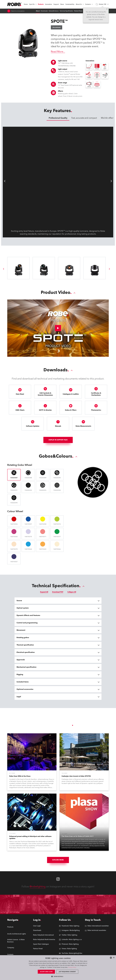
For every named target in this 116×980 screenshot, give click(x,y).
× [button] (114, 958)
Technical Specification (66, 11)
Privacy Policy (72, 967)
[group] (3, 269)
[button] (58, 976)
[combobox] (111, 958)
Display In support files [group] (58, 440)
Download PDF (58, 592)
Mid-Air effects (108, 118)
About (38, 11)
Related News (78, 11)
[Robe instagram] (58, 879)
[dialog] (58, 968)
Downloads (44, 11)
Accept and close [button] (46, 972)
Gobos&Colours (54, 11)
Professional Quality (58, 118)
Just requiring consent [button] (67, 972)
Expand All (44, 592)
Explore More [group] (58, 860)
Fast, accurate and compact (84, 118)
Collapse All (72, 592)
